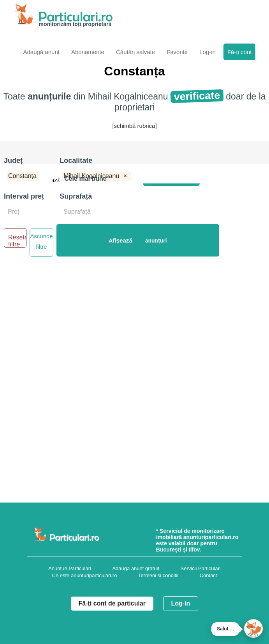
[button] (253, 628)
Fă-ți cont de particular (112, 603)
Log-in (181, 603)
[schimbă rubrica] (134, 126)
